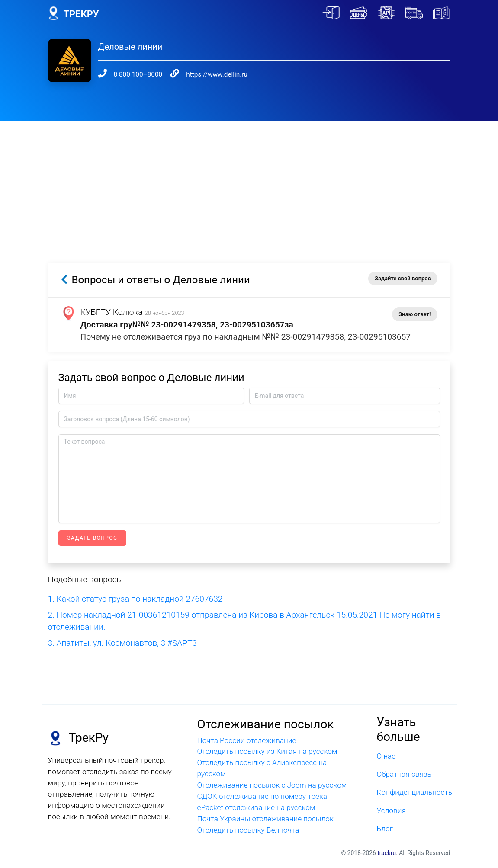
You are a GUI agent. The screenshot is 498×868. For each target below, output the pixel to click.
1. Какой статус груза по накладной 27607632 (135, 599)
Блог (385, 829)
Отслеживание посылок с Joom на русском (272, 785)
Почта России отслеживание (246, 740)
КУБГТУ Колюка (112, 312)
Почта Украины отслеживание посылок (265, 819)
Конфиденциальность (413, 792)
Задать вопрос (93, 538)
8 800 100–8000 (138, 74)
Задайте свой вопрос (403, 278)
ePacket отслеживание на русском (256, 807)
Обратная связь (404, 774)
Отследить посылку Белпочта (248, 830)
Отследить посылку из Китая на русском (267, 751)
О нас (386, 756)
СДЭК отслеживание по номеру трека (262, 796)
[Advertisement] (249, 182)
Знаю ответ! (414, 314)
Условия (391, 810)
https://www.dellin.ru (217, 74)
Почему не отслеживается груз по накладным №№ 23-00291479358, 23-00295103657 (246, 337)
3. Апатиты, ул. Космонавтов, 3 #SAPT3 (123, 643)
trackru (387, 853)
